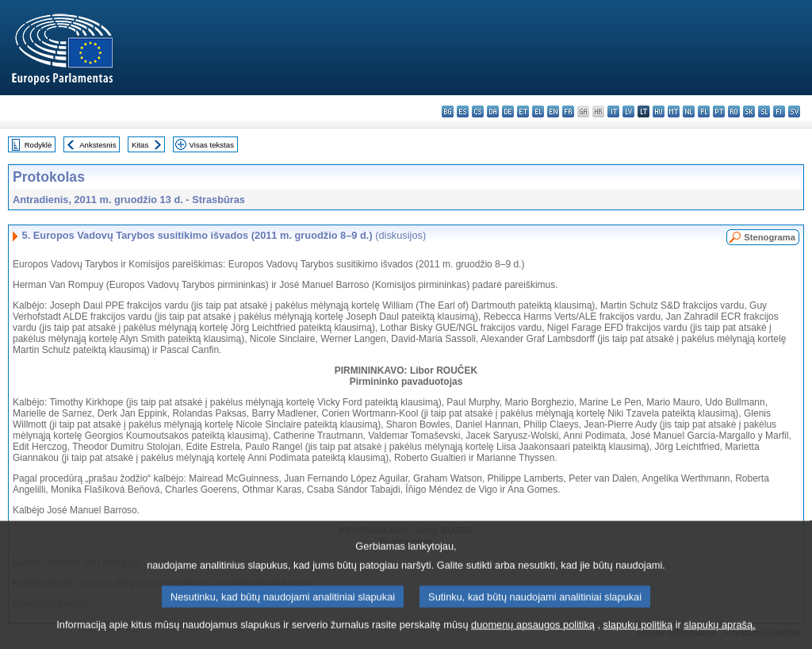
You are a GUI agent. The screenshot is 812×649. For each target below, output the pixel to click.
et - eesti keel (523, 111)
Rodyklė (38, 145)
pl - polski (704, 111)
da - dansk (493, 111)
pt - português (719, 111)
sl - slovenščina (764, 111)
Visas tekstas (212, 145)
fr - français (568, 111)
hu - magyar (659, 111)
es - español (463, 111)
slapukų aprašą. (719, 639)
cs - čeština (478, 111)
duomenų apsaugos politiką (533, 639)
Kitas (140, 145)
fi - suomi (779, 111)
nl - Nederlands (689, 111)
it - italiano (613, 111)
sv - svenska (794, 111)
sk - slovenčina (749, 111)
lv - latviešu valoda (628, 111)
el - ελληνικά (538, 111)
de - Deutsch (508, 111)
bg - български (448, 111)
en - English (553, 111)
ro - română (734, 111)
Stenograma (770, 237)
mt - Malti (674, 111)
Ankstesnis (98, 145)
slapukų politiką (638, 639)
